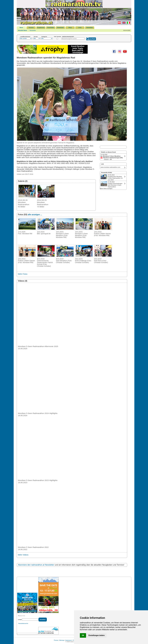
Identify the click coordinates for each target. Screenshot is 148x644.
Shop (70, 27)
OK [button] (83, 635)
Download (60, 27)
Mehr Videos (23, 555)
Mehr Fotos (23, 274)
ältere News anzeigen (106, 188)
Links (80, 27)
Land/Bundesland (25, 37)
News (21, 27)
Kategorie (44, 37)
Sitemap (62, 640)
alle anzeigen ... (35, 215)
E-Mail (20, 620)
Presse (56, 640)
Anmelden (90, 27)
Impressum (69, 640)
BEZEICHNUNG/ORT (68, 37)
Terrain (36, 37)
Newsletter (33, 30)
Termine (31, 27)
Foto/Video (51, 27)
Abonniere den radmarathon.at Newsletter (36, 565)
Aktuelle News (22, 30)
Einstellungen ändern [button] (97, 635)
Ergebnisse (41, 27)
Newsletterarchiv (23, 623)
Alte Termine (57, 37)
